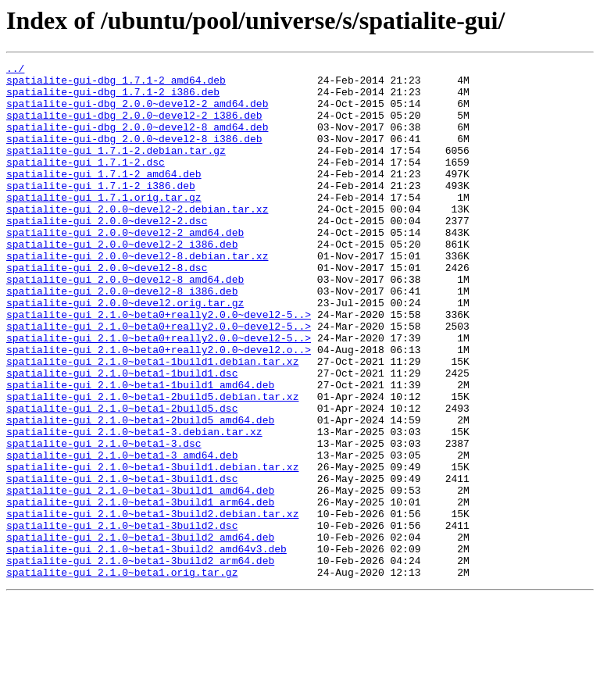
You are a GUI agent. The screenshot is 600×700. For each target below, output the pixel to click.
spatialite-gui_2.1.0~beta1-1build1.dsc (122, 436)
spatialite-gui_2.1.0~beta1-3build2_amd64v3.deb (146, 647)
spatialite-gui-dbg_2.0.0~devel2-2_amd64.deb (137, 112)
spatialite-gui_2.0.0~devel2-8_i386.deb (122, 337)
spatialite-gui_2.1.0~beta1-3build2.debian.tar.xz (152, 605)
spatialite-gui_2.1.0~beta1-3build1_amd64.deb (140, 577)
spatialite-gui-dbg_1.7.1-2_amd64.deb (116, 84)
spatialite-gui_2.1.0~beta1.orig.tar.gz (122, 675)
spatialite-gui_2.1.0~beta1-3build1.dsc (122, 562)
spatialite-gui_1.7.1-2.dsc (86, 183)
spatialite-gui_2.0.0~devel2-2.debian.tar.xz (137, 239)
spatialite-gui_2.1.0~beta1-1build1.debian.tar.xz (152, 422)
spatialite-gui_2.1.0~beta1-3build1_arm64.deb (140, 591)
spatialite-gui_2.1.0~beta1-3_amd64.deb (122, 534)
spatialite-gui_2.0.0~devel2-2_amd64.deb (125, 267)
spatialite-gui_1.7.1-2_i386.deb (101, 211)
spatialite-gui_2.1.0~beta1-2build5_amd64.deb (140, 492)
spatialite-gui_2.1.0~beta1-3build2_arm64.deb (140, 661)
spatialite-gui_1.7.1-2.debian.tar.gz (116, 169)
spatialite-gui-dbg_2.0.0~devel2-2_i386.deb (134, 127)
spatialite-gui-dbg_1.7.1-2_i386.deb (113, 98)
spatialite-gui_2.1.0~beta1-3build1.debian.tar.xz (152, 548)
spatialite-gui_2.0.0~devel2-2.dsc (107, 253)
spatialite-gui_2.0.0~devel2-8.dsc (107, 309)
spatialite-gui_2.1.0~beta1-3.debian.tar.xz (134, 506)
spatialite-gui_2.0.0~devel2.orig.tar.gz (125, 352)
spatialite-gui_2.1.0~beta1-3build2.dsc (122, 619)
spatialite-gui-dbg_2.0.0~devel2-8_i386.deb (134, 155)
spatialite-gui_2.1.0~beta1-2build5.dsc (122, 478)
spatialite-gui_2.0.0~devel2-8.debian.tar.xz (137, 295)
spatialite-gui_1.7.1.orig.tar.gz (104, 225)
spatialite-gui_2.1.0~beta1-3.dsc (104, 520)
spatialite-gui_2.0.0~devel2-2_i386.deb (122, 281)
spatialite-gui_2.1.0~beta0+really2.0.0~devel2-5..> (159, 366)
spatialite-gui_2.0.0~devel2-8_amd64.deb (125, 323)
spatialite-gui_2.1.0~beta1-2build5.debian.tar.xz (152, 464)
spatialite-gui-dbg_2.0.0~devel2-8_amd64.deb (137, 141)
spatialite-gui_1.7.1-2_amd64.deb (104, 197)
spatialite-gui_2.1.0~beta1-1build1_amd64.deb (140, 450)
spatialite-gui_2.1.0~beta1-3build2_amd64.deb (140, 633)
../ (15, 70)
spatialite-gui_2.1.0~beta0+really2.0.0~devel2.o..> (159, 408)
